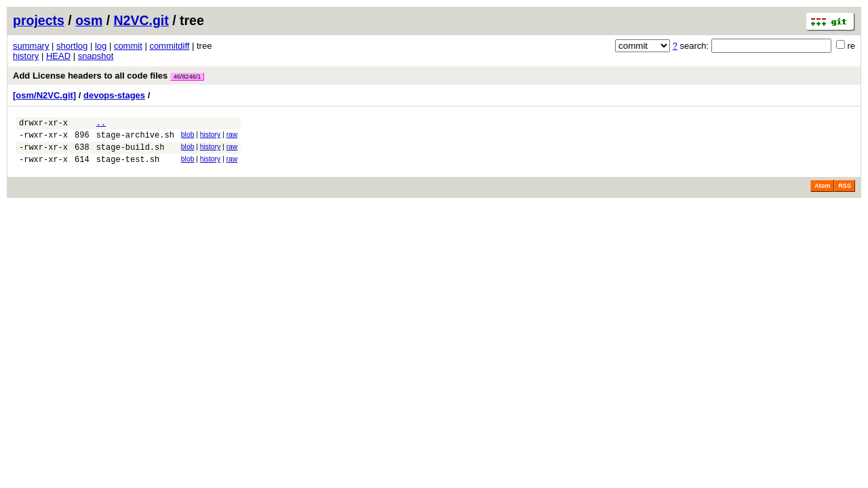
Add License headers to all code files (108, 76)
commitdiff (169, 46)
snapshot (96, 56)
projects (39, 20)
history (26, 56)
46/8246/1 (187, 77)
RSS (845, 194)
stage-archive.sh (135, 139)
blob (188, 137)
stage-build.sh (131, 153)
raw (232, 137)
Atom (822, 194)
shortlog (72, 46)
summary (31, 46)
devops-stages (114, 95)
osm (89, 20)
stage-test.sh (128, 167)
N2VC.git (141, 20)
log (101, 46)
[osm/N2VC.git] (44, 95)
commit (128, 46)
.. (101, 124)
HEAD (58, 56)
